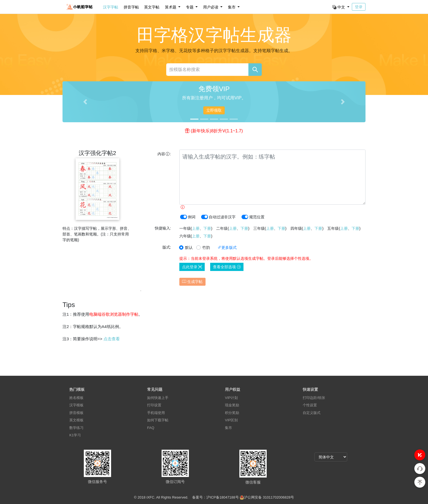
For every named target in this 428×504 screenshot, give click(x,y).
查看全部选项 (227, 267)
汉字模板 (76, 405)
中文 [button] (339, 7)
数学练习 (76, 428)
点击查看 (112, 339)
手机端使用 (156, 413)
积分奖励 (232, 413)
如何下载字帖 (158, 420)
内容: (164, 154)
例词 (192, 217)
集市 (228, 428)
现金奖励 (232, 405)
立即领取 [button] (214, 110)
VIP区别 (231, 420)
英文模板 (76, 420)
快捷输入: (163, 228)
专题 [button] (190, 7)
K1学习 (75, 435)
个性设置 (310, 405)
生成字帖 (192, 282)
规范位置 (257, 217)
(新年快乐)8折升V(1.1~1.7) (217, 131)
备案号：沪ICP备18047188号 (216, 497)
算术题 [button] (171, 7)
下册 (207, 228)
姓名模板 (76, 398)
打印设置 (154, 405)
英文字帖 (152, 7)
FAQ (151, 428)
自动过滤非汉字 (222, 217)
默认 (189, 247)
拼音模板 (76, 413)
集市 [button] (232, 7)
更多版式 (227, 247)
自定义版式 (312, 413)
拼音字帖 (131, 7)
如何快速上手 (158, 398)
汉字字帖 (111, 7)
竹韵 (206, 247)
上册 (196, 228)
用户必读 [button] (211, 7)
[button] (420, 455)
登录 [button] (359, 7)
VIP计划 (231, 398)
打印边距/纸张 (314, 398)
